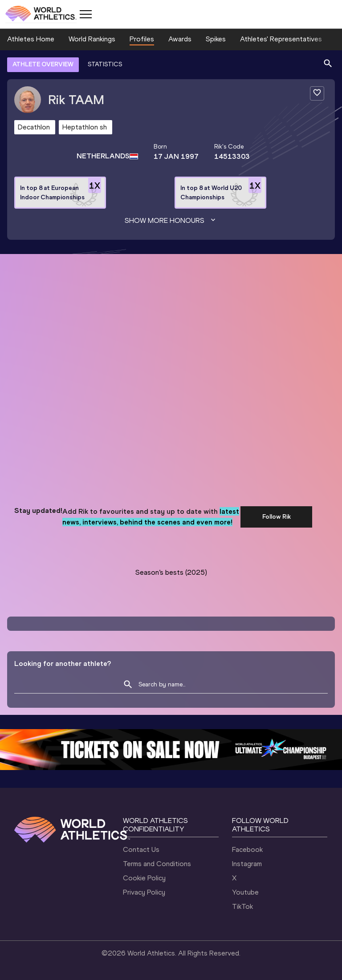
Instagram (247, 864)
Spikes (216, 39)
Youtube (245, 892)
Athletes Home (31, 39)
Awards (180, 39)
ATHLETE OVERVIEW (43, 64)
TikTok (242, 906)
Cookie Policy (144, 878)
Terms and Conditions (157, 864)
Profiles (142, 39)
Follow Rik (277, 517)
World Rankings (92, 39)
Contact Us (141, 849)
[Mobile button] (85, 14)
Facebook (247, 849)
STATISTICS (105, 64)
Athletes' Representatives (281, 39)
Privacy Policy (144, 892)
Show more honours (171, 221)
